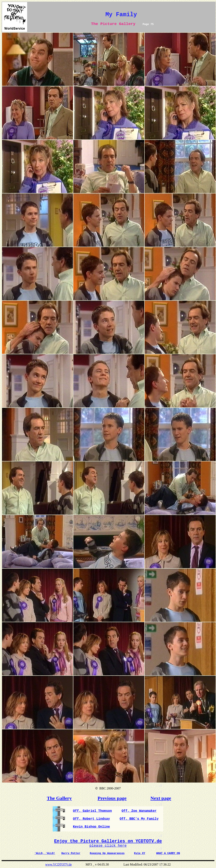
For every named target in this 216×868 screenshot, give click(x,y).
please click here (108, 846)
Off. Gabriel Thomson (92, 811)
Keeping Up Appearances (107, 853)
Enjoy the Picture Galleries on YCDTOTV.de (108, 841)
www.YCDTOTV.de (58, 864)
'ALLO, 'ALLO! (45, 853)
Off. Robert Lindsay (91, 819)
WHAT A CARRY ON (168, 853)
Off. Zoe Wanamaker (139, 811)
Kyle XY (140, 853)
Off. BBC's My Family (139, 819)
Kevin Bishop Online (91, 827)
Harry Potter (71, 853)
